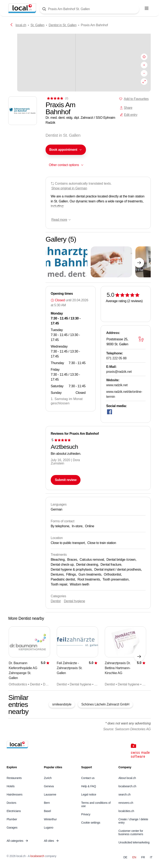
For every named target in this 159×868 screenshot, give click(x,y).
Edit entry (129, 115)
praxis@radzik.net (119, 372)
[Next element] (139, 263)
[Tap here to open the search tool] (89, 9)
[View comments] (57, 98)
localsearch (37, 856)
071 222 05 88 (116, 358)
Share (126, 108)
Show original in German (69, 188)
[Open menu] (147, 8)
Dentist (56, 601)
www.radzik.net (117, 385)
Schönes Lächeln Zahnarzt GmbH (105, 704)
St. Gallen (37, 25)
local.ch (21, 25)
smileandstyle (62, 704)
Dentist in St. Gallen (63, 25)
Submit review (66, 480)
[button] (66, 150)
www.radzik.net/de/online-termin (124, 394)
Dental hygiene (75, 601)
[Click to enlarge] (67, 262)
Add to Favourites (136, 99)
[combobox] (66, 150)
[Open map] (141, 339)
